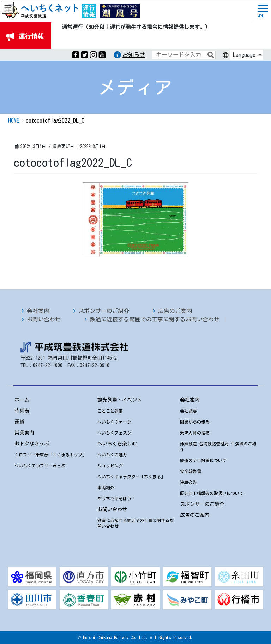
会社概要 (188, 411)
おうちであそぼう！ (116, 498)
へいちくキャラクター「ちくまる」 (131, 477)
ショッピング (110, 466)
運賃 (19, 422)
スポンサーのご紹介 (104, 311)
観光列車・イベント (120, 400)
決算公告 (188, 482)
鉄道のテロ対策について (203, 460)
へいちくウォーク (114, 422)
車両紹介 (106, 488)
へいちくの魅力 (112, 455)
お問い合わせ (44, 319)
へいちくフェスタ (114, 433)
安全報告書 (191, 471)
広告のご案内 (175, 311)
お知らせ (134, 55)
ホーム (22, 400)
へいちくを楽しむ (117, 444)
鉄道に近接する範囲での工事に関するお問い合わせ (155, 319)
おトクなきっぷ (32, 444)
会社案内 (38, 311)
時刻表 (22, 411)
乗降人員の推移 (195, 433)
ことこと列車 (110, 411)
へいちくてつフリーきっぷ (40, 466)
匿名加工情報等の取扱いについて (212, 493)
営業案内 (24, 433)
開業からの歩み (195, 422)
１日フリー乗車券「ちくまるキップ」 (50, 455)
